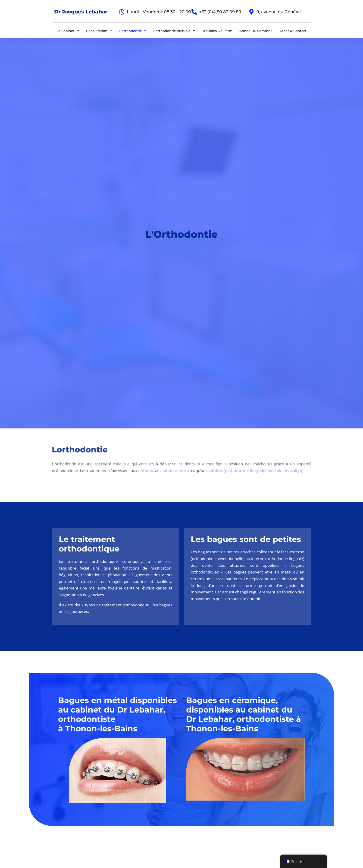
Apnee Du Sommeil (256, 31)
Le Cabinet (68, 31)
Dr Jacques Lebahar (81, 12)
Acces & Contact (293, 31)
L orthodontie (133, 31)
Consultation (99, 31)
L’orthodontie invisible (174, 31)
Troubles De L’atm (217, 31)
